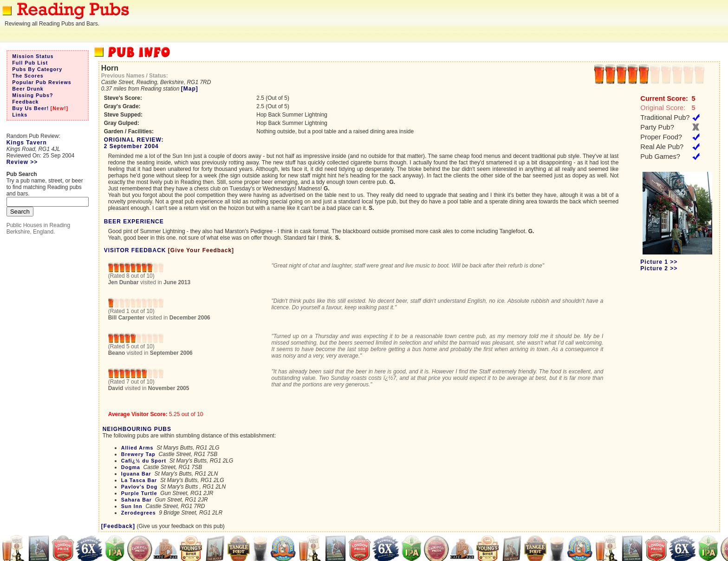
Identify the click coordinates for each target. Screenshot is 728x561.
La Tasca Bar (139, 480)
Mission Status (33, 56)
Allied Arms (137, 448)
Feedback (25, 102)
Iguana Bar (136, 474)
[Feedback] (118, 526)
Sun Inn (132, 506)
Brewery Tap (138, 454)
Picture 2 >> (659, 268)
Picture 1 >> (659, 262)
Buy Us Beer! (30, 108)
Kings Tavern (27, 143)
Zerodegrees (139, 513)
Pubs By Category (37, 69)
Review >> (22, 162)
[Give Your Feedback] (201, 250)
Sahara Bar (136, 500)
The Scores (28, 76)
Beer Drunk (28, 89)
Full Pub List (30, 63)
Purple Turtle (139, 493)
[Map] (190, 89)
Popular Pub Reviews (42, 82)
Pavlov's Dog (140, 487)
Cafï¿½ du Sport (144, 461)
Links (20, 115)
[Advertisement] (559, 21)
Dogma (131, 467)
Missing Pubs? (32, 95)
